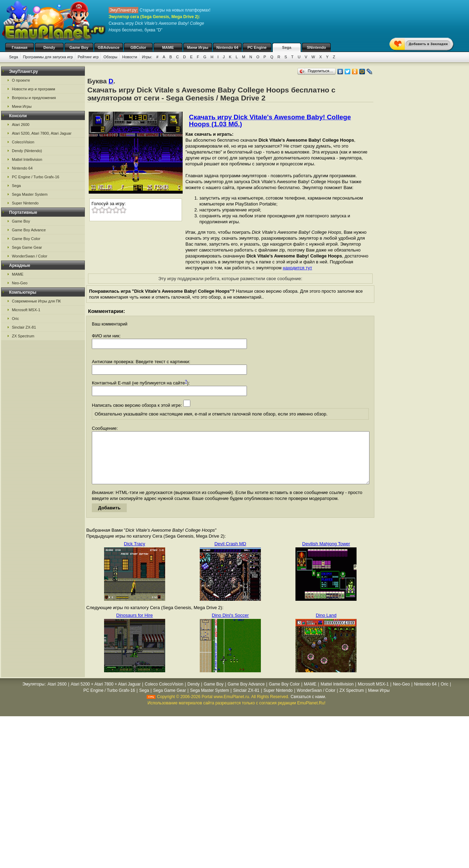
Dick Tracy (135, 554)
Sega (287, 47)
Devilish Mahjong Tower (326, 554)
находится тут (298, 268)
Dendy (49, 47)
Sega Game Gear (27, 247)
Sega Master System (30, 194)
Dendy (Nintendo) (27, 151)
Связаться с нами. (308, 707)
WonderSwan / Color (30, 256)
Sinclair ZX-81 (24, 327)
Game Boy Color (26, 239)
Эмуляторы (33, 695)
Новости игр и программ (34, 89)
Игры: (147, 57)
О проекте (21, 80)
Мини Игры (198, 47)
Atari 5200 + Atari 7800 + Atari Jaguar (106, 695)
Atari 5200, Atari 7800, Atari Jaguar (42, 133)
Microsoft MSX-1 (26, 310)
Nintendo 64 (228, 47)
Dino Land (326, 626)
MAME (168, 47)
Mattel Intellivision (27, 159)
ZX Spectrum (23, 336)
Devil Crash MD (230, 554)
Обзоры (110, 57)
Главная (20, 47)
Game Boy (79, 47)
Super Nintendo (25, 203)
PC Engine (257, 47)
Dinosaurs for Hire (135, 626)
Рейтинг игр (88, 57)
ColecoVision (23, 142)
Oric (15, 319)
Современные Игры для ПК (36, 301)
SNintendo (317, 47)
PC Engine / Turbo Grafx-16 (36, 177)
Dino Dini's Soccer (230, 626)
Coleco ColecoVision (164, 695)
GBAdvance (109, 47)
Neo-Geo (20, 283)
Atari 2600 (21, 125)
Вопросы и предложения (34, 98)
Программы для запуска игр (48, 57)
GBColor (138, 47)
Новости (130, 57)
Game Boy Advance (29, 230)
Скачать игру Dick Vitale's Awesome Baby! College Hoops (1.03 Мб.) (270, 121)
